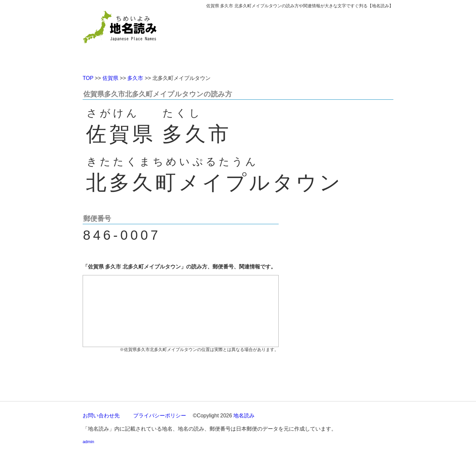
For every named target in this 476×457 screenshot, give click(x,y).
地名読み (244, 416)
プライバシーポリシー (160, 416)
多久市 (135, 78)
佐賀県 (110, 78)
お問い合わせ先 (101, 416)
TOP (88, 78)
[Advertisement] (286, 39)
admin (88, 442)
